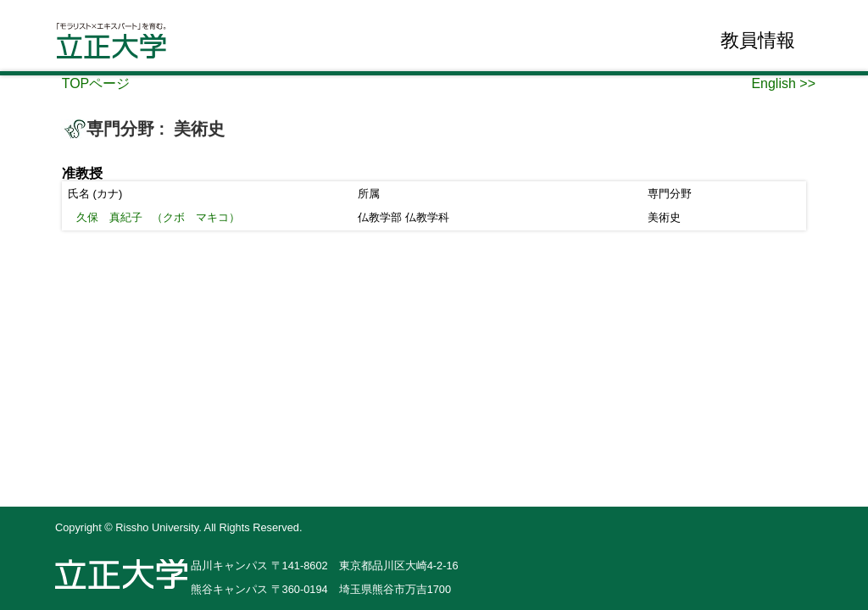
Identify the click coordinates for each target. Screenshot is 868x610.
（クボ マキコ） (158, 217)
